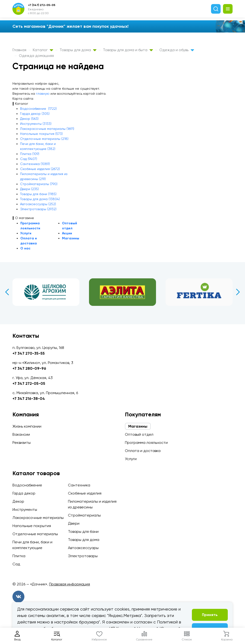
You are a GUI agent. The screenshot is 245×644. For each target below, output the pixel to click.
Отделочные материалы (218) (44, 139)
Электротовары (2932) (38, 209)
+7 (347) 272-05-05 (42, 5)
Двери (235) (29, 189)
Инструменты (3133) (36, 124)
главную (43, 94)
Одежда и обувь (177, 50)
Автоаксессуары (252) (38, 204)
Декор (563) (29, 119)
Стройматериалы (84, 515)
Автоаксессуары (83, 548)
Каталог (43, 50)
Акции (67, 233)
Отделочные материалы (35, 534)
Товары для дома (78, 50)
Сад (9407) (29, 159)
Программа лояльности (146, 443)
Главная (19, 50)
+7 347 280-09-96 (29, 368)
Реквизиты (22, 443)
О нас (25, 248)
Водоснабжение (27, 485)
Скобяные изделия (85, 493)
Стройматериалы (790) (39, 184)
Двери (74, 523)
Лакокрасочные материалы (38, 518)
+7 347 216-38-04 (29, 399)
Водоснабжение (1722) (38, 109)
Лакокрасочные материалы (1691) (47, 129)
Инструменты (25, 509)
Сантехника (79, 485)
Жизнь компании (27, 426)
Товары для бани (83, 531)
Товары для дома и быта (128, 50)
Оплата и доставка (143, 451)
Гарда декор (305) (35, 114)
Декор (18, 501)
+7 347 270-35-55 (29, 353)
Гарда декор (24, 493)
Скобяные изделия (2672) (40, 169)
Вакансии (21, 434)
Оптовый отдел (139, 434)
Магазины (71, 238)
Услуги (26, 233)
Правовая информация (70, 584)
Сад (16, 564)
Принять (210, 615)
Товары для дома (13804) (40, 199)
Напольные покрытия (32, 526)
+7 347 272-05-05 (29, 383)
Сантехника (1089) (35, 164)
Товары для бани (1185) (38, 194)
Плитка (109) (30, 154)
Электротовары (83, 556)
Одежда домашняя (36, 56)
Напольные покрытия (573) (41, 134)
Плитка (19, 556)
